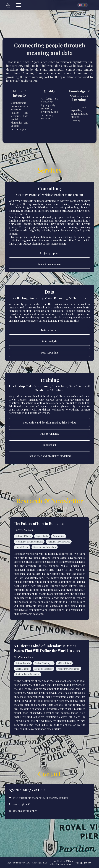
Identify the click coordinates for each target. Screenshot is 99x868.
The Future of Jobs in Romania (39, 523)
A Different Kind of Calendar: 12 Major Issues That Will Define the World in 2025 (47, 648)
